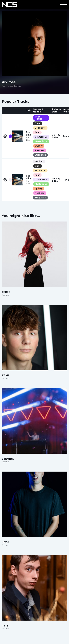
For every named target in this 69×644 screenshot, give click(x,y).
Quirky (39, 146)
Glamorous (41, 137)
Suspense (40, 155)
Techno (39, 161)
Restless (40, 150)
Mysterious (41, 141)
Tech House (39, 118)
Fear (37, 132)
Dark (38, 123)
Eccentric (40, 128)
